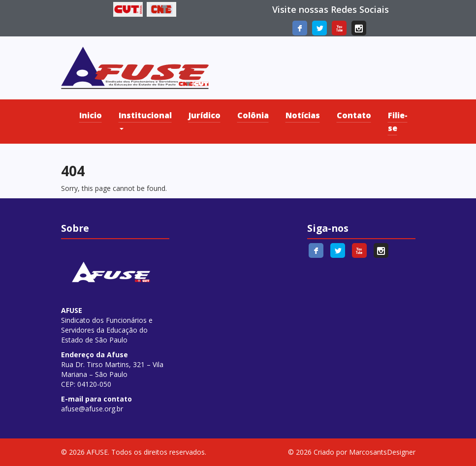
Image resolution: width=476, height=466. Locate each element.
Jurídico (205, 115)
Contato (354, 115)
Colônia (253, 115)
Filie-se (398, 122)
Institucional (145, 120)
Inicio (91, 115)
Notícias (303, 115)
